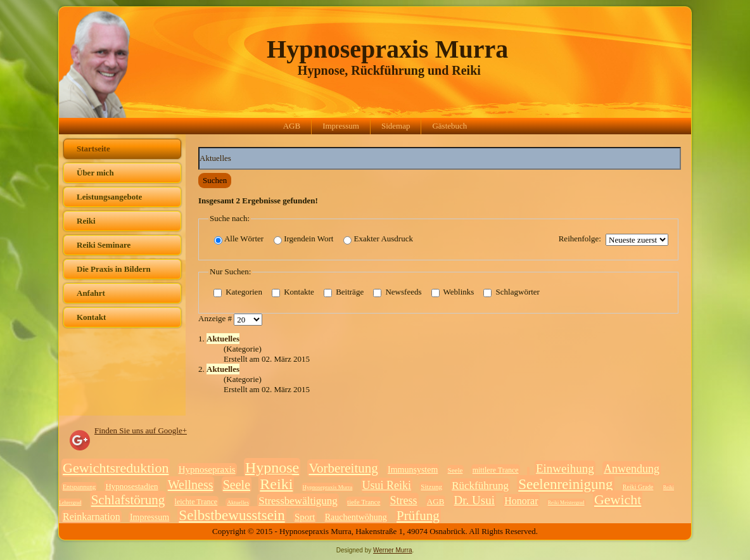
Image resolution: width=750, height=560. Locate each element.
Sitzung (431, 487)
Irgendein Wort (303, 239)
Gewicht (618, 500)
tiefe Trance (364, 502)
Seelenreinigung (565, 484)
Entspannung (79, 487)
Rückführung (480, 486)
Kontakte (293, 293)
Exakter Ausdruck (378, 239)
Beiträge (344, 293)
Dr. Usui (474, 500)
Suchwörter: (199, 147)
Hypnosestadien (131, 486)
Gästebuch (449, 126)
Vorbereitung (343, 468)
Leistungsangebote (109, 197)
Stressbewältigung (298, 501)
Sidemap (396, 126)
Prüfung (418, 516)
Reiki (86, 221)
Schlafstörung (128, 500)
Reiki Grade (638, 487)
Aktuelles (238, 502)
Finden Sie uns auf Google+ (141, 430)
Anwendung (632, 469)
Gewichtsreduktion (116, 468)
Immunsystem (413, 470)
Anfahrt (91, 293)
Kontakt (91, 317)
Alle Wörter (239, 239)
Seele (455, 470)
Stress (404, 500)
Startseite (93, 149)
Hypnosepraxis (207, 469)
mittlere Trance (496, 470)
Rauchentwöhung (356, 517)
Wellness (191, 485)
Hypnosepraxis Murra (387, 49)
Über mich (95, 173)
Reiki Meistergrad (566, 503)
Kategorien (238, 293)
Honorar (521, 501)
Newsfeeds (397, 293)
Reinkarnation (92, 517)
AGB (292, 126)
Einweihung (565, 468)
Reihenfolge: (580, 239)
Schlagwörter (512, 293)
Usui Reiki (387, 485)
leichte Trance (196, 502)
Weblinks (453, 293)
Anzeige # (216, 319)
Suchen (215, 180)
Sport (305, 517)
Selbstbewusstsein (232, 515)
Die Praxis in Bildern (114, 269)
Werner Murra (393, 550)
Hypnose (272, 468)
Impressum (341, 126)
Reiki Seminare (104, 245)
